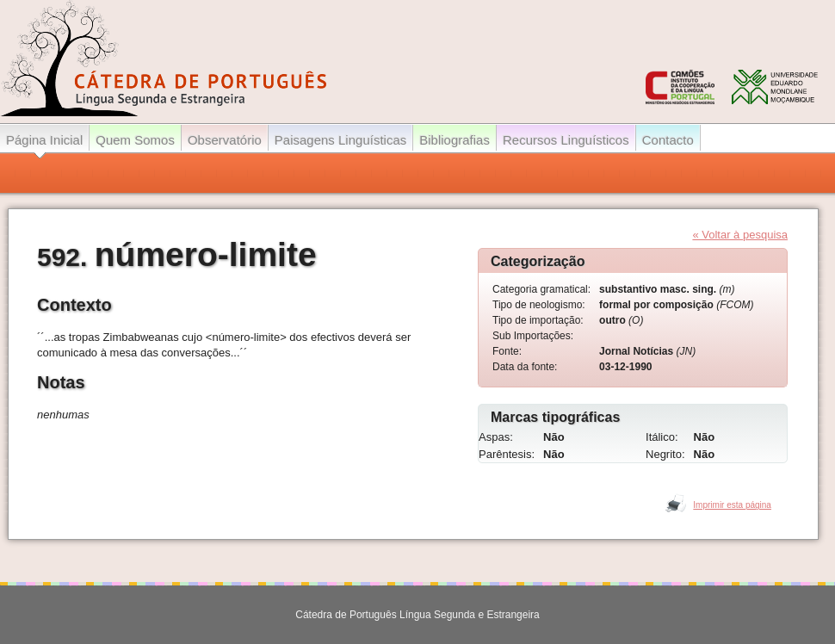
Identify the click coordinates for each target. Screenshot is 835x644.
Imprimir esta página (732, 505)
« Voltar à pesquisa (740, 235)
